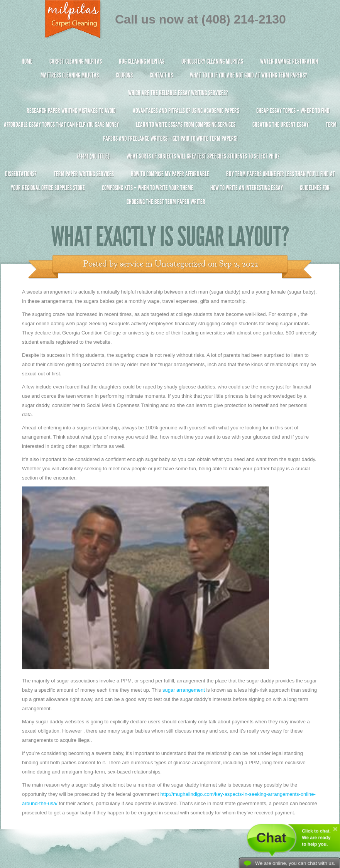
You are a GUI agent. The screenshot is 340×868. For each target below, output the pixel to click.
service (132, 264)
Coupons (124, 75)
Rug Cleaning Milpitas (142, 61)
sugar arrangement (184, 690)
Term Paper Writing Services (84, 174)
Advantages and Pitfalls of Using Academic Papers (186, 111)
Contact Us (161, 75)
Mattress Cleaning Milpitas (70, 75)
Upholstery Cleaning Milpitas (212, 61)
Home (27, 61)
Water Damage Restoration (289, 61)
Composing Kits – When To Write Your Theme (148, 188)
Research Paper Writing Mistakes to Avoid (71, 111)
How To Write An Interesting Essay (247, 188)
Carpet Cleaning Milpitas (76, 61)
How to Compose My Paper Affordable (170, 174)
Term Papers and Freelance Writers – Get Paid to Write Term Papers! (170, 135)
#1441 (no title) (93, 156)
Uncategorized (180, 264)
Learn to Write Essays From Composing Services (186, 125)
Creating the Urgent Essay (281, 125)
